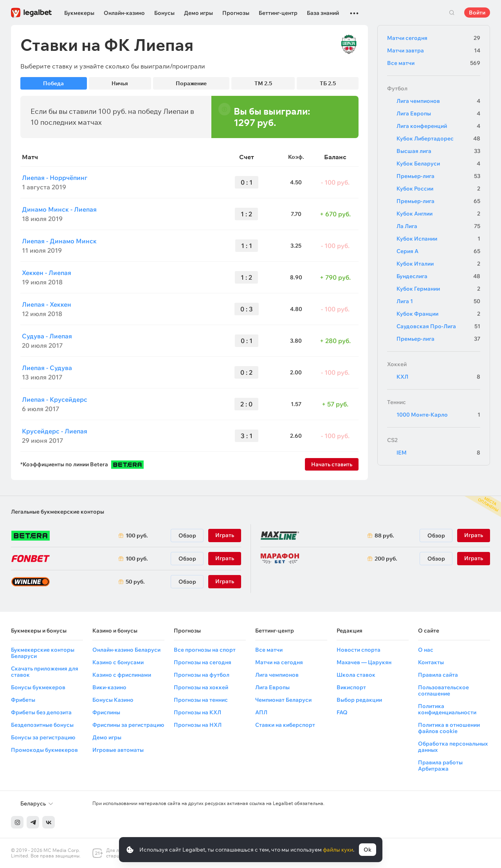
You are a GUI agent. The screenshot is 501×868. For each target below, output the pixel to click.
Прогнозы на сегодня (203, 662)
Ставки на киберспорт (285, 725)
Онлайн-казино (124, 13)
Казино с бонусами (118, 662)
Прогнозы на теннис (201, 700)
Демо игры (198, 13)
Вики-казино (109, 687)
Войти (477, 13)
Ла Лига (438, 226)
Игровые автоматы (118, 750)
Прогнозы (236, 13)
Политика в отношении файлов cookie (449, 728)
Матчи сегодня (434, 38)
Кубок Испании (438, 239)
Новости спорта (359, 650)
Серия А (438, 251)
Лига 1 (438, 301)
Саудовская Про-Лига (438, 326)
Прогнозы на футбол (202, 675)
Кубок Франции (438, 314)
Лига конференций (438, 126)
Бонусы (164, 13)
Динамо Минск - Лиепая (59, 209)
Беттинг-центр (278, 13)
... (354, 10)
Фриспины (106, 712)
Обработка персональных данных (453, 747)
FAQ (342, 712)
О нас (426, 650)
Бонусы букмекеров (38, 687)
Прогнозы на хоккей (201, 687)
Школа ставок (356, 675)
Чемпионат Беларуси (283, 700)
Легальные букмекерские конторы (58, 512)
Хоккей (397, 364)
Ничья (120, 83)
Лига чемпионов (438, 101)
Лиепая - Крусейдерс (55, 399)
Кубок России (438, 189)
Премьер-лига (438, 176)
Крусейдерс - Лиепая (55, 431)
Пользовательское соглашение (443, 690)
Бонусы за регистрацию (43, 737)
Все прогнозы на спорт (205, 650)
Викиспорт (351, 687)
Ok (368, 850)
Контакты (431, 662)
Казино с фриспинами (122, 675)
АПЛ (261, 712)
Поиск (452, 13)
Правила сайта (438, 675)
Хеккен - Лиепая (47, 273)
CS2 (392, 440)
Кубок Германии (438, 289)
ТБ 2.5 (328, 83)
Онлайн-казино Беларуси (126, 650)
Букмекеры (79, 13)
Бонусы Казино (113, 700)
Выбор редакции (359, 700)
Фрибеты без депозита (41, 712)
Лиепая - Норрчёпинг (55, 178)
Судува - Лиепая (47, 336)
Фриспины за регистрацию (128, 725)
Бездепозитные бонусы (42, 725)
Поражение (191, 83)
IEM (438, 453)
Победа (53, 83)
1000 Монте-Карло (438, 415)
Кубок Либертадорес (438, 138)
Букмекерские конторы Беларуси (43, 653)
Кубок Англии (438, 214)
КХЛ (438, 377)
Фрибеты (23, 700)
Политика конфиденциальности (447, 709)
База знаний (323, 13)
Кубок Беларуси (438, 164)
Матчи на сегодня (279, 662)
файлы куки (338, 850)
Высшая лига (438, 151)
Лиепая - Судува (47, 368)
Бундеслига (438, 276)
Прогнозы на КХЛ (197, 712)
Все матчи (434, 63)
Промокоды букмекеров (44, 750)
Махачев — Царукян (364, 662)
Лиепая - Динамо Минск (59, 241)
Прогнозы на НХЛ (198, 725)
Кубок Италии (438, 264)
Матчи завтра (434, 50)
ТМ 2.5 (263, 83)
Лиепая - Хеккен (47, 304)
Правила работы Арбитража (440, 766)
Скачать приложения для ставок (45, 672)
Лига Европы (438, 113)
